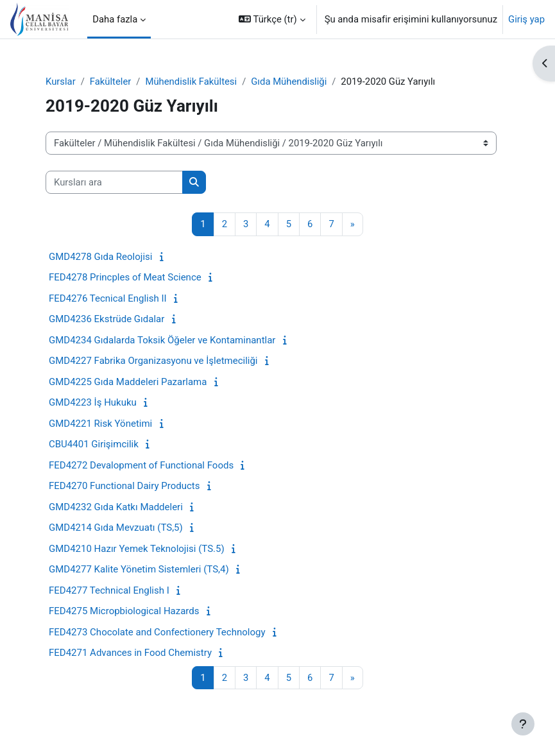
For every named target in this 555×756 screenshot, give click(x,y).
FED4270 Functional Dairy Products (124, 486)
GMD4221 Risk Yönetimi (100, 424)
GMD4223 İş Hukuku (93, 402)
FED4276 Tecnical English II (108, 298)
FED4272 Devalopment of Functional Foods (141, 465)
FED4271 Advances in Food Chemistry (130, 653)
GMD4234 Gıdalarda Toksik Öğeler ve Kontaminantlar (162, 340)
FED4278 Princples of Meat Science (125, 277)
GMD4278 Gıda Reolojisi (100, 257)
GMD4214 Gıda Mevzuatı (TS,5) (116, 528)
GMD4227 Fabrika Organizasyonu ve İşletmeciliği (153, 361)
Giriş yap (526, 19)
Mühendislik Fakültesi (191, 82)
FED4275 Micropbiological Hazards (124, 611)
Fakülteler (111, 82)
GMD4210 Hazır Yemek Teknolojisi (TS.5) (137, 549)
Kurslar (61, 82)
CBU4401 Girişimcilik (94, 444)
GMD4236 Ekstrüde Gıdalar (107, 319)
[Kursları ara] (114, 182)
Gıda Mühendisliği (289, 82)
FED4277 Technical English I (109, 590)
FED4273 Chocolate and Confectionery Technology (157, 632)
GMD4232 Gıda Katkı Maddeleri (116, 507)
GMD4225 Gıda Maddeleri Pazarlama (128, 382)
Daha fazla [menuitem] (115, 19)
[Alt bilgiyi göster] (523, 724)
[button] (272, 19)
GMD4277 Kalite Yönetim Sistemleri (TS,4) (139, 569)
